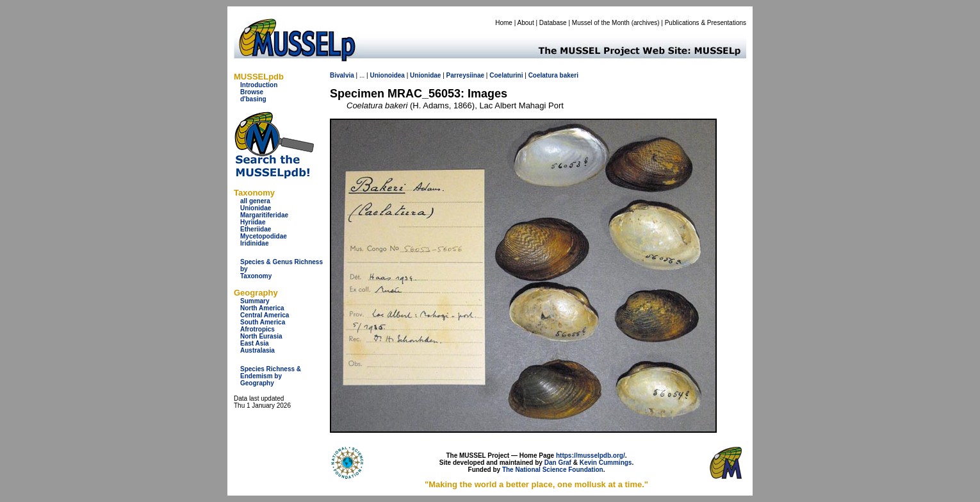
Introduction (259, 85)
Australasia (257, 350)
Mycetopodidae (264, 236)
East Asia (255, 343)
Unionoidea (387, 75)
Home (504, 23)
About (526, 23)
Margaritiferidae (264, 215)
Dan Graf (558, 463)
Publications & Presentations (706, 23)
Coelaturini (506, 75)
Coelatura (543, 75)
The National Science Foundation (553, 470)
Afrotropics (257, 329)
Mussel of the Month (601, 23)
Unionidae (256, 208)
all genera (255, 201)
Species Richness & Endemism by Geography (271, 376)
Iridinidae (254, 243)
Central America (265, 315)
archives (645, 23)
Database (553, 23)
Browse (252, 92)
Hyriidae (253, 222)
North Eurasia (261, 336)
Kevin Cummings (606, 463)
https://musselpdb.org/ (591, 456)
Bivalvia (342, 75)
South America (263, 322)
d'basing (253, 99)
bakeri (569, 75)
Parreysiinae (466, 75)
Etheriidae (256, 229)
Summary (255, 301)
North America (262, 308)
